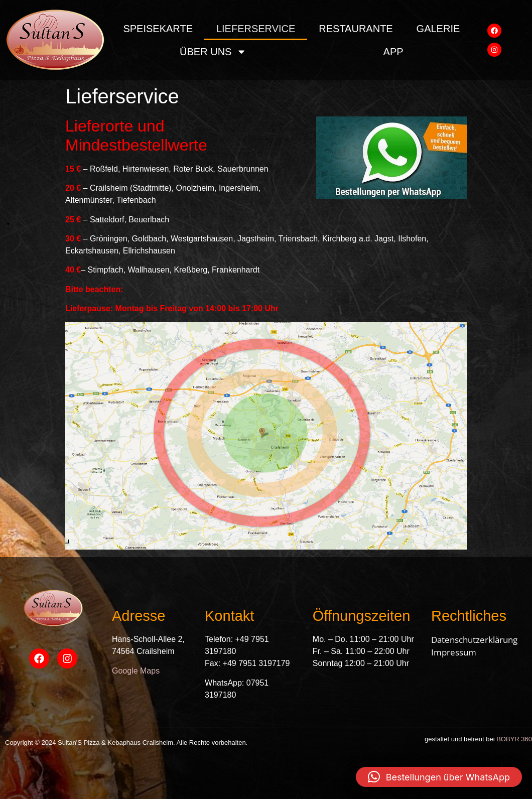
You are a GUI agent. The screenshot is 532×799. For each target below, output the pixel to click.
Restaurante (356, 29)
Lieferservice (256, 29)
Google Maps (136, 671)
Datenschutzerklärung (474, 640)
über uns (213, 52)
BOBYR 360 (514, 739)
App (393, 52)
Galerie (438, 29)
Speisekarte (158, 29)
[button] (439, 777)
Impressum (454, 652)
